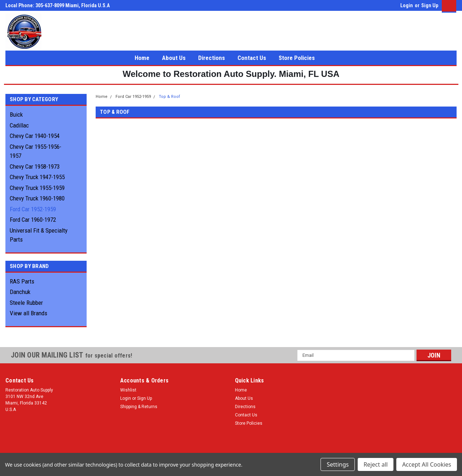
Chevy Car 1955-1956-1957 (36, 151)
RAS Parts (22, 281)
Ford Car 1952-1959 (33, 209)
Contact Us (252, 58)
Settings (338, 464)
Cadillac (19, 125)
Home (142, 58)
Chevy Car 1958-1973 (35, 166)
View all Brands (29, 313)
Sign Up (430, 5)
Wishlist (128, 390)
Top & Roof (169, 97)
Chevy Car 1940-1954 (35, 136)
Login (407, 5)
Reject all (376, 464)
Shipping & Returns (139, 407)
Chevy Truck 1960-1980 (37, 198)
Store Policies (297, 58)
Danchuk (20, 292)
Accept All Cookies (427, 464)
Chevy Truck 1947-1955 (37, 177)
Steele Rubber (26, 303)
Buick (16, 114)
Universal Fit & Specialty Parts (39, 235)
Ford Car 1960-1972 (33, 220)
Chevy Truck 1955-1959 (37, 188)
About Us (174, 58)
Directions (212, 58)
